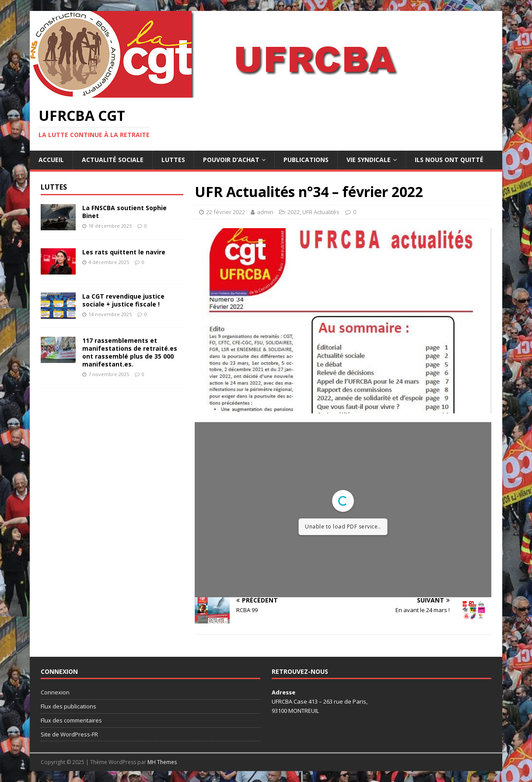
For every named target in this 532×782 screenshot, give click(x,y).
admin (265, 212)
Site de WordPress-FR (69, 734)
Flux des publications (68, 706)
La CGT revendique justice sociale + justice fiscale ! (123, 300)
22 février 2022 (226, 212)
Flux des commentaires (71, 720)
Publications (306, 160)
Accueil (51, 160)
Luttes (173, 160)
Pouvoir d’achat (231, 160)
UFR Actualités (321, 212)
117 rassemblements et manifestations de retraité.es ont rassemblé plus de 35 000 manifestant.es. (130, 352)
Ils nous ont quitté (449, 160)
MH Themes (162, 762)
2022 (294, 212)
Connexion (55, 692)
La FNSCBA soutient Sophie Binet (124, 212)
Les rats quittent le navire (124, 252)
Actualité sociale (113, 160)
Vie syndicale (369, 160)
